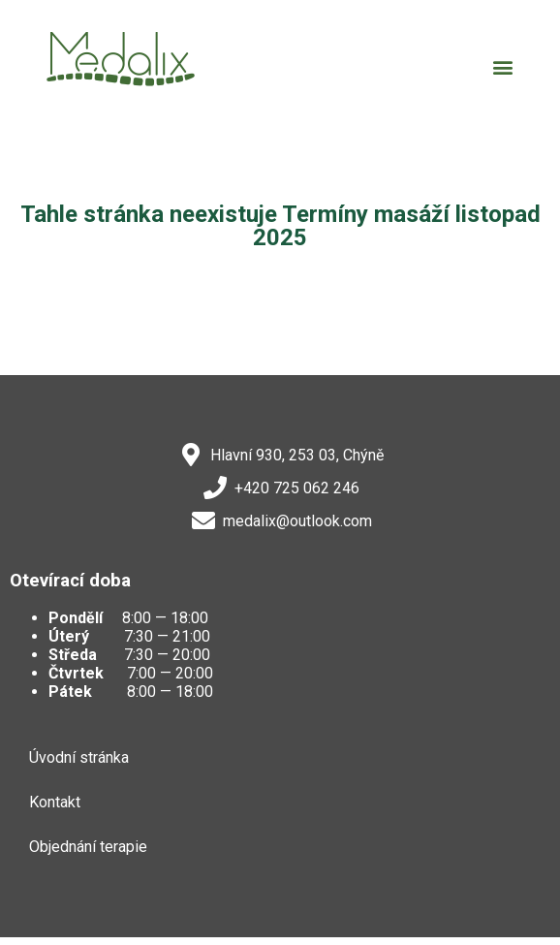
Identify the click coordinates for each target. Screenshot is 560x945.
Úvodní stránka (79, 757)
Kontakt (55, 802)
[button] (502, 66)
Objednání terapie (88, 847)
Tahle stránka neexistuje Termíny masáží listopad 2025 (280, 226)
